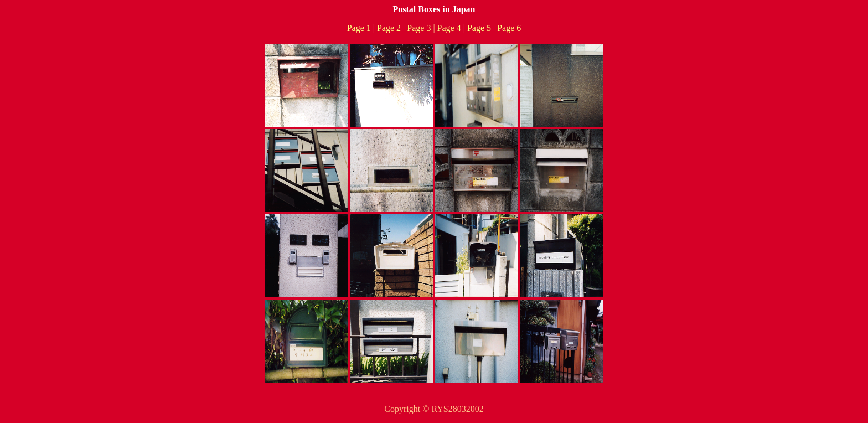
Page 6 (509, 28)
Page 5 (479, 28)
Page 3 (419, 28)
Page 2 (389, 28)
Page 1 (359, 28)
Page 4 (449, 28)
